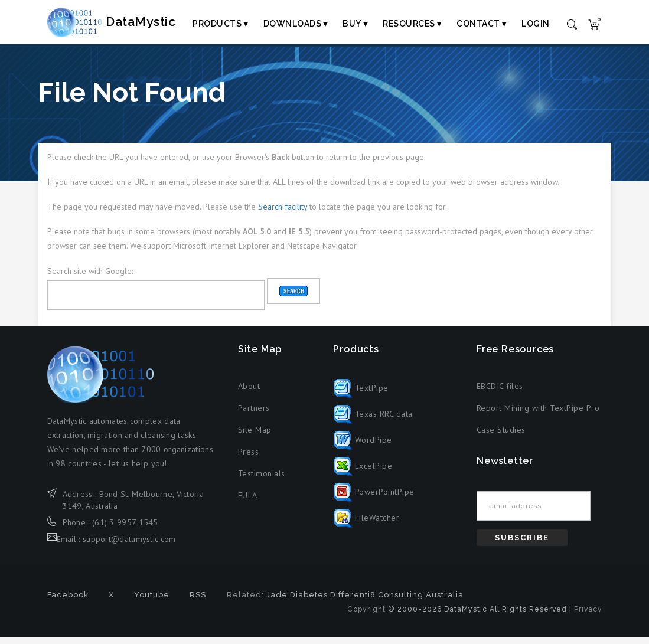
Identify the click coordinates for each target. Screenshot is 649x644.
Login (536, 24)
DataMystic (128, 23)
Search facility (283, 214)
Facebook (68, 602)
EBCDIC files (500, 393)
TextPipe (361, 395)
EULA (248, 502)
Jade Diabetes (297, 602)
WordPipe (363, 447)
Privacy (588, 616)
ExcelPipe (363, 473)
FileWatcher (366, 525)
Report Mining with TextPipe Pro (538, 415)
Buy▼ (356, 24)
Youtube (152, 602)
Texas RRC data (373, 421)
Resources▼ (413, 24)
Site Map (255, 437)
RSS (198, 602)
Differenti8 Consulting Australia (397, 602)
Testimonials (262, 480)
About (249, 393)
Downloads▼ (297, 24)
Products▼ (221, 24)
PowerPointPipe (374, 499)
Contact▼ (482, 24)
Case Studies (501, 437)
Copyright (366, 616)
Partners (254, 415)
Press (249, 459)
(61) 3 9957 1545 (125, 529)
